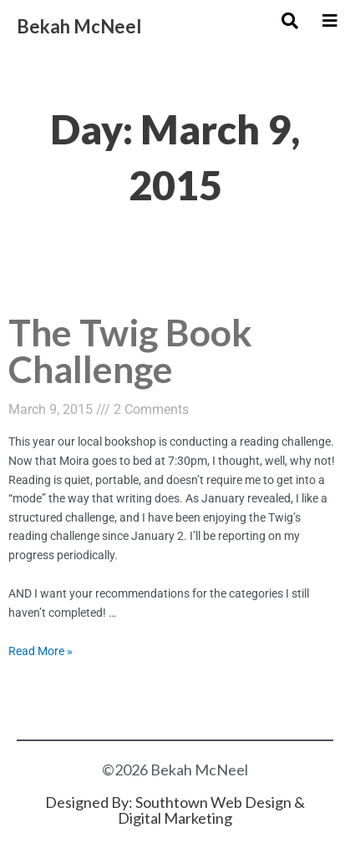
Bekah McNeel (79, 26)
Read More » (41, 651)
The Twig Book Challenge (130, 350)
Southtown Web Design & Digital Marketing (211, 810)
